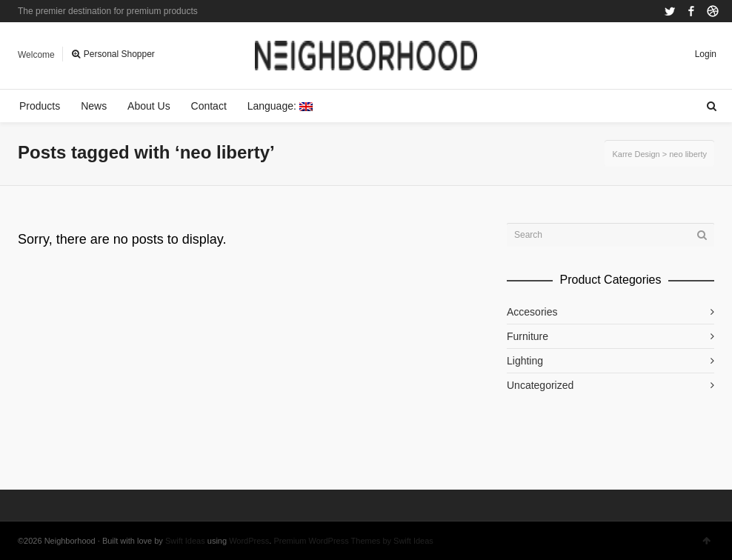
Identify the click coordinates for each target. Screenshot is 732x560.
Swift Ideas (185, 541)
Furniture (528, 336)
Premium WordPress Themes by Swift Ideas (353, 541)
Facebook (691, 11)
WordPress (249, 541)
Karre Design (636, 154)
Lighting (525, 361)
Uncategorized (540, 385)
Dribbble (713, 11)
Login (706, 54)
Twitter (670, 11)
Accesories (532, 312)
